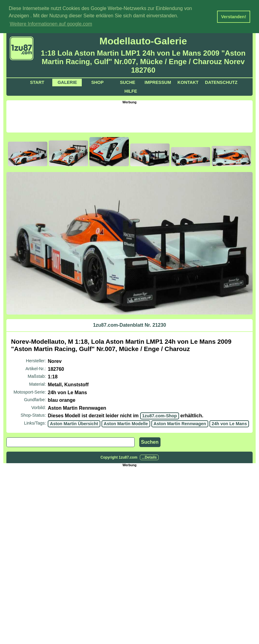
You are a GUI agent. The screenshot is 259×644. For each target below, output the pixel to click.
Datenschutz (221, 82)
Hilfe (131, 91)
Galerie (67, 82)
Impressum (158, 82)
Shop (97, 82)
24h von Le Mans (229, 423)
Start (37, 82)
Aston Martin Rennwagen (180, 423)
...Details (149, 457)
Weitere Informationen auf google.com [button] (51, 24)
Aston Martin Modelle (126, 423)
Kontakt (188, 82)
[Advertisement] (129, 117)
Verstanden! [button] (233, 17)
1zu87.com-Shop (160, 415)
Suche (128, 82)
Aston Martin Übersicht (74, 423)
